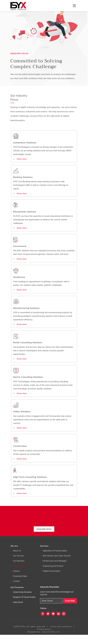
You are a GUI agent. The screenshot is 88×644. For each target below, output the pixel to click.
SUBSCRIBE (70, 610)
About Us (17, 560)
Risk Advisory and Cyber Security (57, 565)
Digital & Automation (52, 580)
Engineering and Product (53, 575)
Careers (16, 580)
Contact (16, 590)
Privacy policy (44, 638)
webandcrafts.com (51, 641)
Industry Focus (19, 575)
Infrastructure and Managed (55, 570)
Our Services (19, 565)
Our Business (19, 570)
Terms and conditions (61, 636)
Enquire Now (44, 538)
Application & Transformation (55, 560)
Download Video (20, 585)
